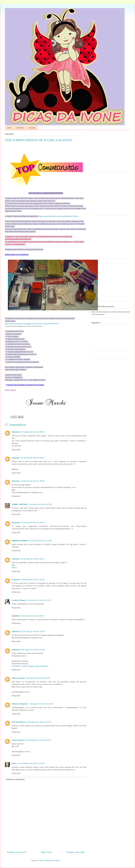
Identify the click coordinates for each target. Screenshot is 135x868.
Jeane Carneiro (18, 678)
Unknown (16, 432)
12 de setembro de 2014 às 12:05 (31, 763)
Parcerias (20, 128)
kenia (14, 763)
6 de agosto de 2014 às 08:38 (38, 678)
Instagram (44, 666)
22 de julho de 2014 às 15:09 (33, 631)
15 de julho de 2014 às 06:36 (33, 432)
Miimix (14, 568)
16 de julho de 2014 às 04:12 (33, 559)
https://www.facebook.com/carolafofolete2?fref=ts (58, 216)
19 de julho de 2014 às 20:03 (32, 616)
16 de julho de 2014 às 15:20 (39, 600)
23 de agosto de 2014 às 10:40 (38, 740)
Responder (16, 450)
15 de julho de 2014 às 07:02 (40, 504)
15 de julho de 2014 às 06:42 (33, 458)
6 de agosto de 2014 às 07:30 (33, 650)
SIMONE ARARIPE (20, 541)
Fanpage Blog (33, 666)
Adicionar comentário (15, 779)
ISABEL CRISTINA (20, 504)
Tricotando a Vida (19, 666)
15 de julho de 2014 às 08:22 (33, 523)
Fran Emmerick (18, 722)
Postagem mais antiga (75, 852)
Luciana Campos (19, 600)
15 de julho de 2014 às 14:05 (40, 541)
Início (9, 128)
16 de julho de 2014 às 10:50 (33, 580)
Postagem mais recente (17, 852)
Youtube (32, 128)
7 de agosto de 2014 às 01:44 (41, 704)
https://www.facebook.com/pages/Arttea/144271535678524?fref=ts (32, 324)
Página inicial (46, 852)
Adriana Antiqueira (20, 704)
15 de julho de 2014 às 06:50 (33, 481)
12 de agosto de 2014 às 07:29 (38, 722)
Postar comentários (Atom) (49, 860)
